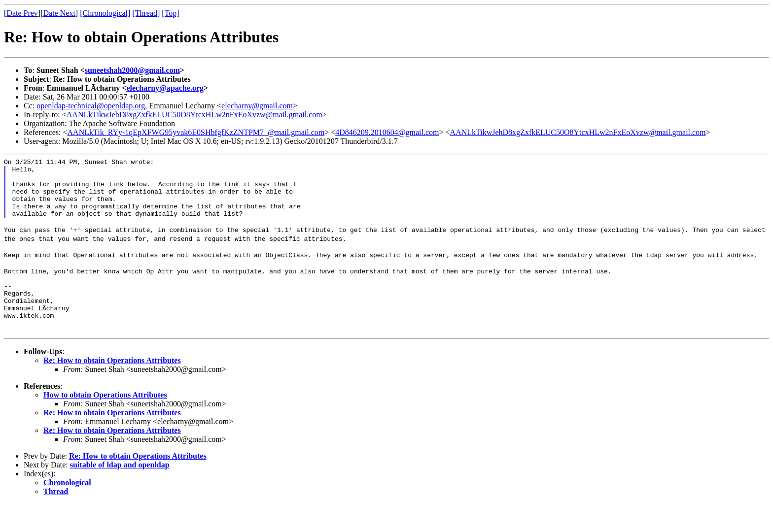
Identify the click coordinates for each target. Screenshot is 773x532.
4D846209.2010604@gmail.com (387, 132)
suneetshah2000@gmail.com (132, 70)
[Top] (170, 13)
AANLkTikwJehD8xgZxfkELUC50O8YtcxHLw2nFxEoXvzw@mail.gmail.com (194, 115)
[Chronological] (105, 13)
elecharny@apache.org (165, 88)
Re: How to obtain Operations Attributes (112, 388)
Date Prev (22, 13)
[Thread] (146, 13)
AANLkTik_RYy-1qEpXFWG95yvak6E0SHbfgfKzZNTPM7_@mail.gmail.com (196, 132)
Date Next (59, 13)
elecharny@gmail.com (257, 106)
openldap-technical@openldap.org (91, 106)
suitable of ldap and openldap (120, 493)
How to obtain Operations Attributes (105, 423)
